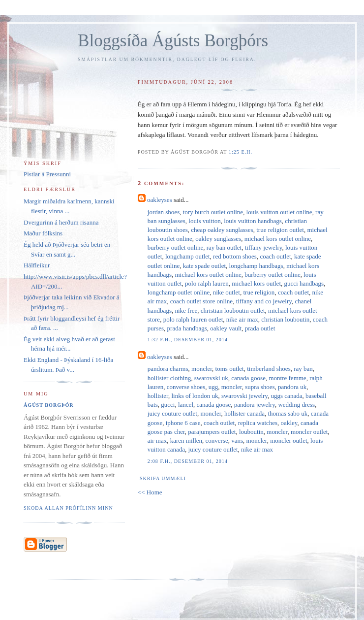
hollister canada (244, 413)
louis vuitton (204, 221)
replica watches (258, 423)
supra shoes (260, 387)
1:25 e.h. (241, 152)
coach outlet (275, 256)
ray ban (303, 369)
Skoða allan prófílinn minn (68, 508)
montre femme (287, 378)
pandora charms (168, 369)
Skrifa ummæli (163, 478)
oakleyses (160, 200)
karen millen (186, 441)
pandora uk (292, 387)
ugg (213, 387)
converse (217, 441)
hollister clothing (169, 378)
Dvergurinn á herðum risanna (61, 222)
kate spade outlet (204, 266)
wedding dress (296, 405)
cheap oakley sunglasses (222, 230)
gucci (168, 405)
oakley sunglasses (218, 239)
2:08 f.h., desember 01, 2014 (188, 461)
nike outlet (227, 292)
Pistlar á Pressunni (47, 174)
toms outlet (230, 369)
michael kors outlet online (278, 239)
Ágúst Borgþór (49, 405)
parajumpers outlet (212, 432)
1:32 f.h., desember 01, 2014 (188, 340)
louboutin (251, 432)
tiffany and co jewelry (264, 301)
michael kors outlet (256, 283)
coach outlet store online (201, 301)
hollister (158, 396)
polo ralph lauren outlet (193, 319)
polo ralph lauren (207, 283)
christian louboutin (285, 319)
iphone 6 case (183, 423)
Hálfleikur (37, 265)
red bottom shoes (235, 256)
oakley (289, 423)
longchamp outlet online (179, 292)
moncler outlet (309, 432)
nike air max (242, 319)
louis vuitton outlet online (279, 212)
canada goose (248, 378)
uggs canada (287, 396)
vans (237, 441)
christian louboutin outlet (233, 310)
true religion (259, 292)
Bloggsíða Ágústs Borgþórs (173, 41)
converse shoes (186, 387)
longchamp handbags (256, 266)
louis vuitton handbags (253, 221)
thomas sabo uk (288, 413)
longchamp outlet (188, 256)
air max (157, 441)
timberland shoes (269, 369)
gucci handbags (304, 283)
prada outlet (260, 328)
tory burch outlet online (213, 212)
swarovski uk (211, 378)
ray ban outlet (224, 247)
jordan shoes (164, 212)
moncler (202, 369)
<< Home (150, 492)
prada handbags (187, 328)
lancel (186, 405)
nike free (186, 310)
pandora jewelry (255, 405)
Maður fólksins (43, 233)
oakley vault (226, 328)
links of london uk (195, 396)
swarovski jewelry (244, 396)
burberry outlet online (175, 247)
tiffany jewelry (264, 247)
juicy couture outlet (172, 413)
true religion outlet (280, 230)
